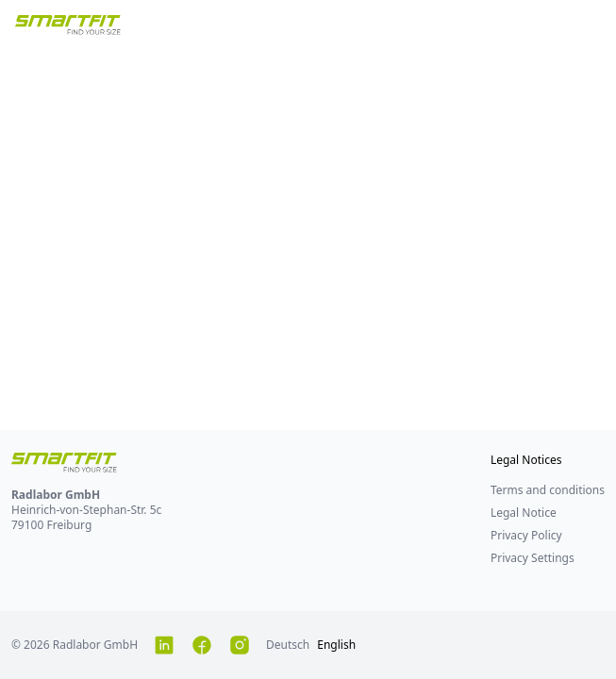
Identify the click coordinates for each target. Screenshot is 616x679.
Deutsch (288, 645)
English (336, 645)
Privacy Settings (533, 558)
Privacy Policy (526, 535)
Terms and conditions (548, 490)
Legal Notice (524, 513)
